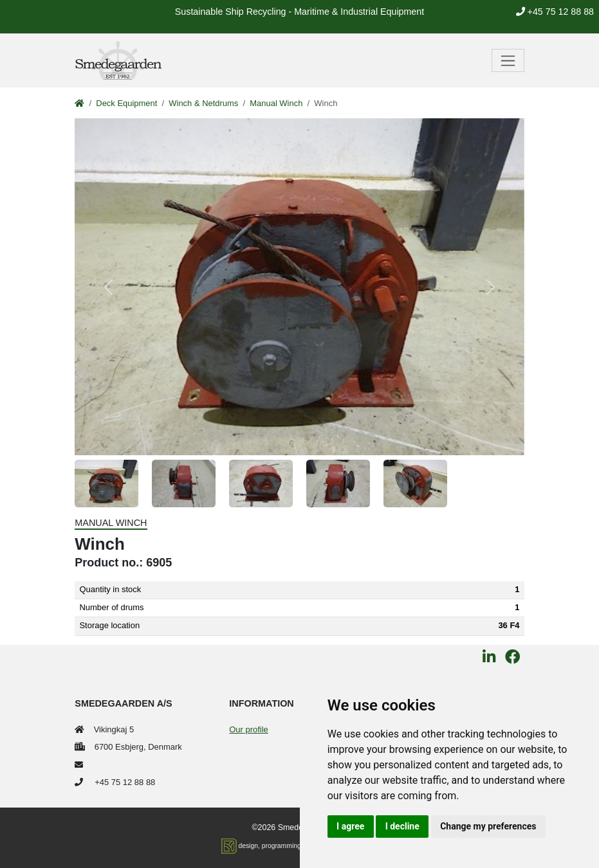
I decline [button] (402, 826)
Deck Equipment (126, 103)
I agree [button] (350, 826)
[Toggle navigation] (508, 60)
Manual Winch (276, 103)
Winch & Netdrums (203, 103)
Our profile (248, 729)
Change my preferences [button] (488, 826)
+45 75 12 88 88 (555, 12)
